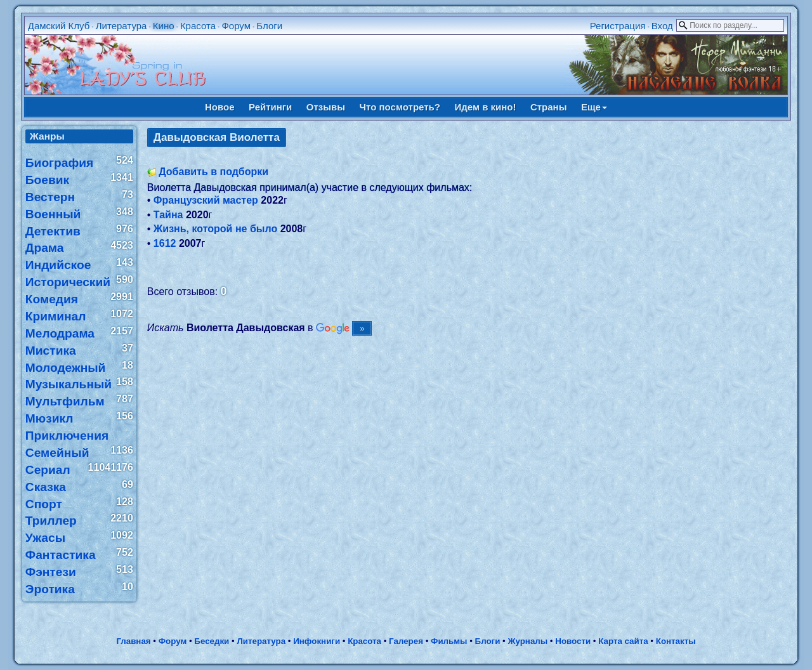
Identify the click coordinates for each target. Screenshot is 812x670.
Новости (573, 641)
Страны (549, 107)
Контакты (676, 641)
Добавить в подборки (213, 172)
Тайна (168, 215)
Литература (121, 26)
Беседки (212, 641)
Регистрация (618, 26)
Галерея (406, 641)
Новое (220, 107)
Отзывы (326, 107)
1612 (165, 243)
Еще (594, 107)
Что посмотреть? (400, 107)
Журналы (527, 641)
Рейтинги (270, 107)
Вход (662, 26)
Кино (164, 26)
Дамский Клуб (59, 26)
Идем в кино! (485, 107)
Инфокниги (317, 641)
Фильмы (449, 641)
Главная (133, 641)
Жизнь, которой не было (215, 229)
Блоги (269, 26)
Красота (198, 26)
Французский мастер (206, 200)
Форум (236, 26)
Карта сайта (623, 641)
